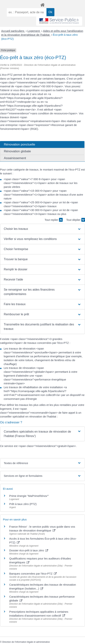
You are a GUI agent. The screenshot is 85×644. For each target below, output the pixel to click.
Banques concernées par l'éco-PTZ (33, 574)
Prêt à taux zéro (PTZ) (23, 504)
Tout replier (54, 220)
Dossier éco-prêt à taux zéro (29, 550)
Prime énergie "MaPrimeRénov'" (29, 496)
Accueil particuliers (13, 31)
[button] (43, 229)
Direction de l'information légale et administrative (26, 642)
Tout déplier (76, 220)
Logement (34, 31)
